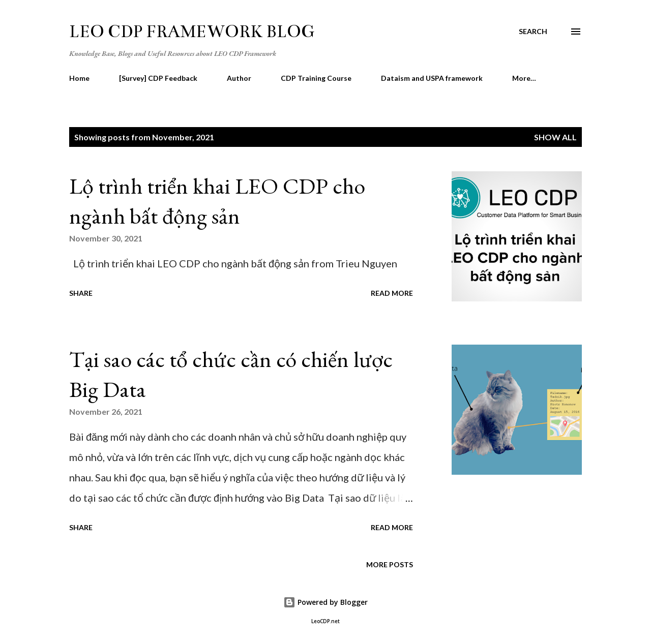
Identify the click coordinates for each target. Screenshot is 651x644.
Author (239, 78)
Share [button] (81, 293)
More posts (390, 564)
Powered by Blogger (325, 602)
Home (79, 78)
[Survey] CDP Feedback (158, 78)
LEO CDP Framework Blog (192, 32)
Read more (392, 293)
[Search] (533, 32)
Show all (555, 137)
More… (524, 78)
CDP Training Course (316, 78)
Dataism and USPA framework (432, 78)
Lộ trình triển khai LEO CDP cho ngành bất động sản (217, 201)
